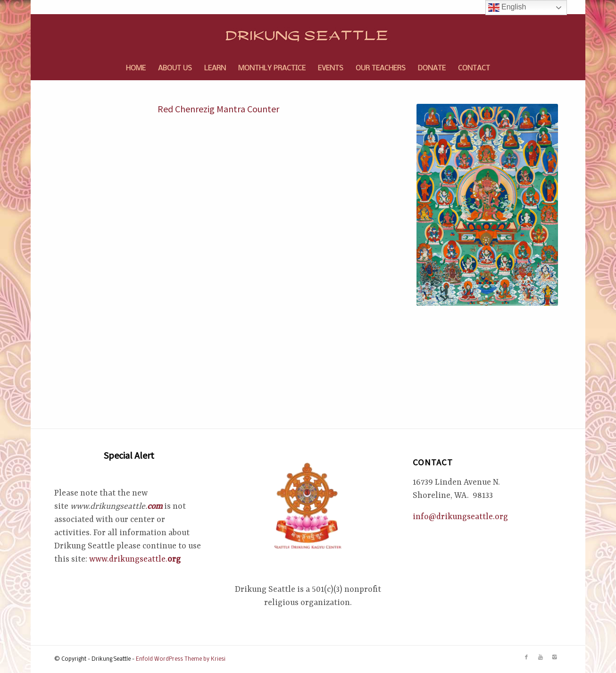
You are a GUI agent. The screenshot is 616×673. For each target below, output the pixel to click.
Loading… (205, 297)
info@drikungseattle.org (460, 517)
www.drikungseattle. (135, 559)
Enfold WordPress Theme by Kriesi (181, 659)
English (507, 8)
